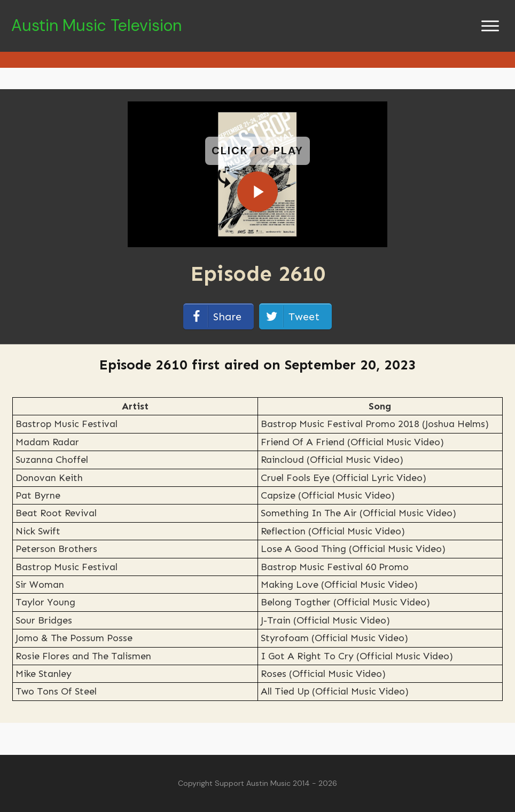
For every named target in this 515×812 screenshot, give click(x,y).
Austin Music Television (96, 25)
